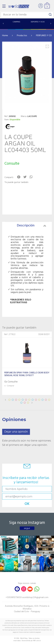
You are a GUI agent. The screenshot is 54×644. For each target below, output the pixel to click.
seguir (27, 528)
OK (27, 504)
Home (5, 36)
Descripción (32, 226)
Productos (22, 36)
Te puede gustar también (16, 182)
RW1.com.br (37, 641)
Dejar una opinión (16, 432)
